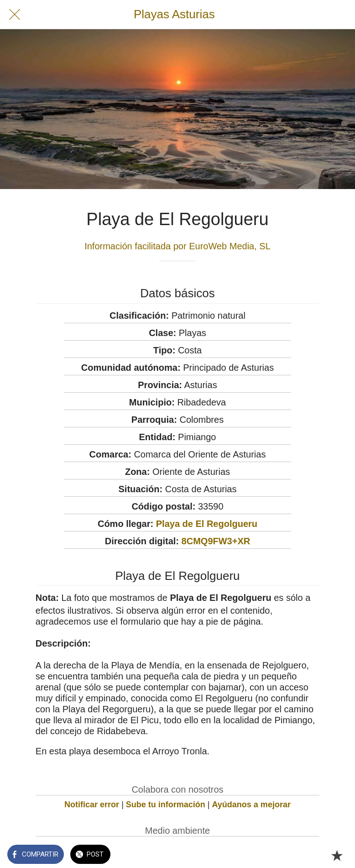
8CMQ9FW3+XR (216, 541)
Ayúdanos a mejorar (251, 805)
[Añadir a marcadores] (337, 855)
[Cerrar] (15, 15)
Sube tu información (166, 805)
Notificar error (92, 805)
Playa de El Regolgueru (207, 524)
